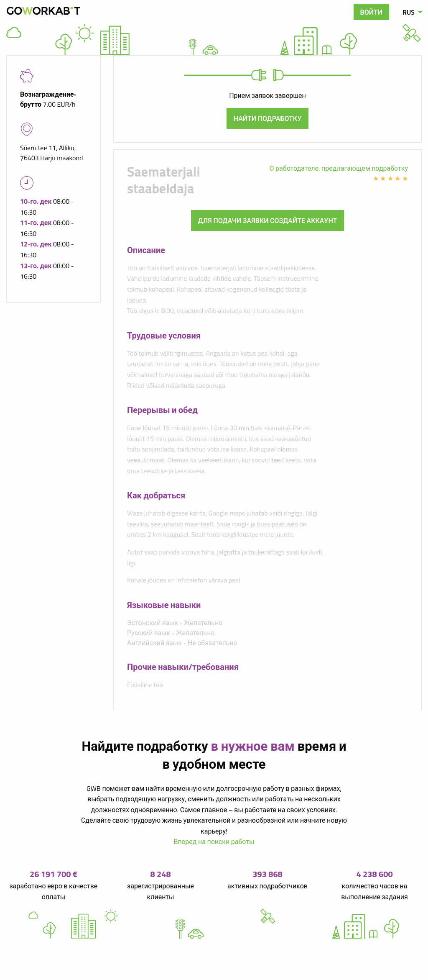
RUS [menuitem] (409, 12)
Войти (372, 12)
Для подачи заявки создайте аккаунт (268, 221)
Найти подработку (268, 118)
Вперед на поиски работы (214, 841)
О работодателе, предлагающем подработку (339, 168)
